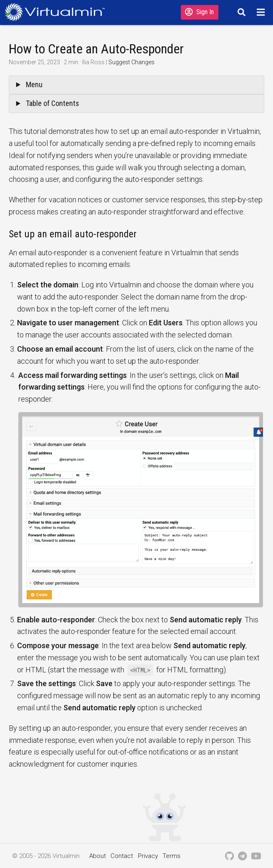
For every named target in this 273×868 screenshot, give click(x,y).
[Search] (240, 12)
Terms (172, 856)
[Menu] (262, 12)
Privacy (148, 856)
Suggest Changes (131, 62)
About (98, 856)
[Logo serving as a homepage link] (57, 12)
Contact (122, 856)
